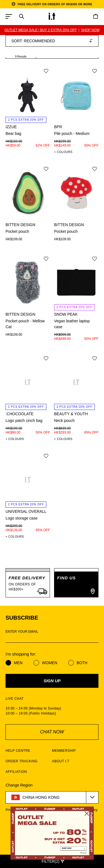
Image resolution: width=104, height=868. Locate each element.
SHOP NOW (90, 30)
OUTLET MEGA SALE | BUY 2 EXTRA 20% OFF (41, 30)
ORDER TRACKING (21, 761)
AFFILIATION (16, 772)
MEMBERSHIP (64, 751)
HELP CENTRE (18, 751)
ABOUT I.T (61, 761)
